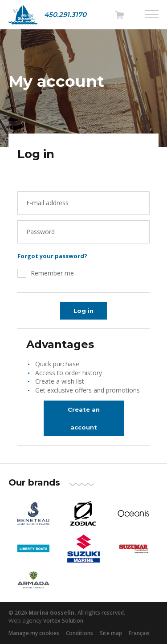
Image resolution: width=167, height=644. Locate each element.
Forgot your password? (52, 256)
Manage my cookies (34, 633)
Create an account (84, 418)
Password (41, 232)
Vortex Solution (63, 621)
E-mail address (47, 203)
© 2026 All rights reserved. (67, 613)
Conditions (79, 633)
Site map (111, 633)
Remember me (52, 273)
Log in (83, 311)
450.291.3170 (65, 14)
